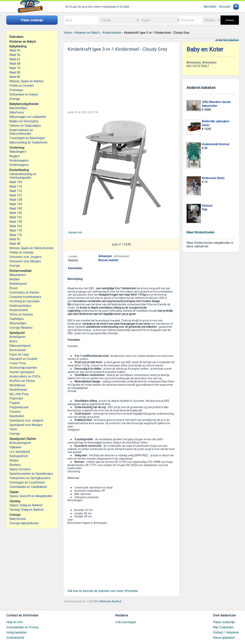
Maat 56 (15, 55)
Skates (14, 460)
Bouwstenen (18, 350)
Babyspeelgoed (20, 346)
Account (225, 7)
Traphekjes (17, 319)
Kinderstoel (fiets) (213, 178)
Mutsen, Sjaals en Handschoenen (31, 248)
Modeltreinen (18, 390)
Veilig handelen (17, 632)
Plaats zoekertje (224, 622)
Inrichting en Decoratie (24, 301)
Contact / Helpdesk (226, 632)
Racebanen (17, 416)
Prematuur (16, 90)
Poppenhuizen (19, 407)
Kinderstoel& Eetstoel (216, 144)
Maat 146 (16, 213)
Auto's (13, 341)
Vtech (13, 429)
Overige (15, 99)
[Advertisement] (122, 80)
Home (68, 33)
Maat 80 (15, 72)
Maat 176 (16, 235)
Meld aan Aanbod (111, 601)
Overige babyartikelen (24, 523)
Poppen (15, 403)
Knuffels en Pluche (22, 381)
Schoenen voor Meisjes (25, 261)
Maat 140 (16, 208)
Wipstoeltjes (18, 323)
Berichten (210, 7)
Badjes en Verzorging (24, 121)
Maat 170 (16, 230)
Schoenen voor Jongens (26, 257)
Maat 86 (15, 77)
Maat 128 (16, 200)
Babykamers (18, 275)
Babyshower (18, 519)
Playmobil (16, 398)
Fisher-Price (18, 363)
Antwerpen (105, 256)
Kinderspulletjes (20, 306)
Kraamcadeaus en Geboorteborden (21, 132)
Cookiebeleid (15, 638)
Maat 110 (16, 186)
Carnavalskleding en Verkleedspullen (23, 176)
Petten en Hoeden (22, 86)
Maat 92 (15, 239)
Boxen (14, 288)
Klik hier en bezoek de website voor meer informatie (103, 591)
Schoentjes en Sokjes (24, 94)
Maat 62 (15, 59)
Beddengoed (18, 284)
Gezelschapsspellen (23, 368)
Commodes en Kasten (24, 292)
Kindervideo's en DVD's (25, 376)
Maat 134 (16, 204)
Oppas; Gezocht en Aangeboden (31, 496)
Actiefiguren (17, 337)
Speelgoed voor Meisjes (26, 425)
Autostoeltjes (18, 108)
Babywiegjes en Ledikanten (28, 117)
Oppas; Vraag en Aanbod (26, 505)
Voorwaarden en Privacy (22, 627)
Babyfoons (17, 112)
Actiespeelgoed (20, 443)
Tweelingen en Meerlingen (27, 138)
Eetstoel (207, 206)
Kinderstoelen (19, 310)
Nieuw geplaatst (224, 638)
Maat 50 (15, 50)
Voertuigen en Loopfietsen (27, 482)
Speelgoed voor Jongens (26, 420)
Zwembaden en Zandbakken (28, 487)
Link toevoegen (126, 622)
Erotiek (124, 7)
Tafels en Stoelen (21, 314)
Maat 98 (15, 244)
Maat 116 (16, 191)
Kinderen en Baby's (87, 33)
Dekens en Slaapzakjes (25, 126)
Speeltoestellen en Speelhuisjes (31, 474)
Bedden (15, 279)
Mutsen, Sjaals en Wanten (27, 81)
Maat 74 (15, 68)
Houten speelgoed (22, 372)
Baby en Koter (205, 49)
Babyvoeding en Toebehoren (28, 142)
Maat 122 (16, 195)
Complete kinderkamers (25, 297)
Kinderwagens (19, 160)
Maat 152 (16, 217)
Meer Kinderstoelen (200, 232)
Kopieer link (75, 232)
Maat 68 (15, 64)
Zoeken (230, 20)
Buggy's (15, 156)
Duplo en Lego (19, 354)
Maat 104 (16, 182)
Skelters (15, 465)
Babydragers (18, 152)
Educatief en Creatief (23, 359)
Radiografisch (19, 456)
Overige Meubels (21, 328)
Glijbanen (15, 447)
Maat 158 (16, 222)
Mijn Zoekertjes (223, 627)
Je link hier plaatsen (227, 40)
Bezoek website (108, 260)
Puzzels (15, 412)
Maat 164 (16, 226)
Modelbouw (17, 385)
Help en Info (15, 622)
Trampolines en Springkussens (30, 478)
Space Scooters (20, 469)
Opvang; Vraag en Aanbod (26, 510)
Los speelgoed (20, 452)
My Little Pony (19, 394)
